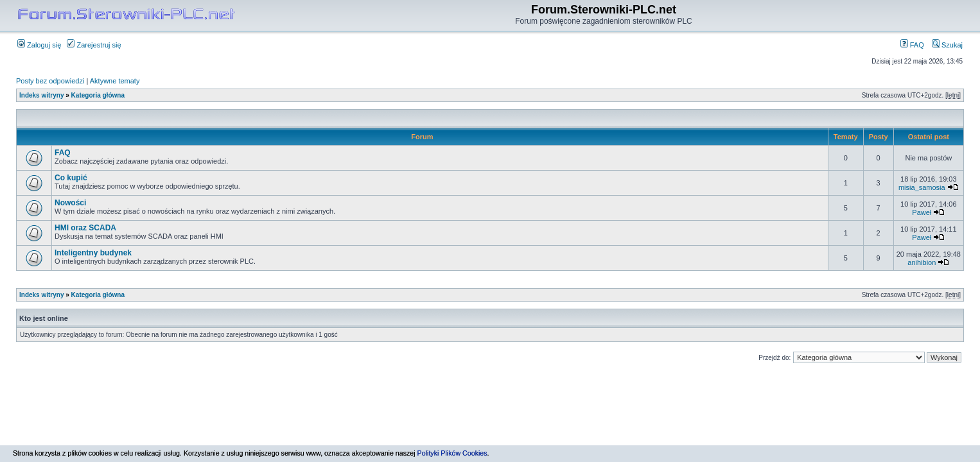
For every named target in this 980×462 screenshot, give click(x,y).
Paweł (922, 212)
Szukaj (947, 45)
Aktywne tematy (115, 81)
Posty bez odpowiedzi (50, 81)
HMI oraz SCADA (85, 228)
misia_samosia (922, 187)
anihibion (922, 262)
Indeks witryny (41, 95)
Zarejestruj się (94, 45)
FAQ (912, 45)
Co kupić (71, 178)
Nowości (70, 203)
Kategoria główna (98, 95)
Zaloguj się (39, 45)
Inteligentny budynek (93, 253)
